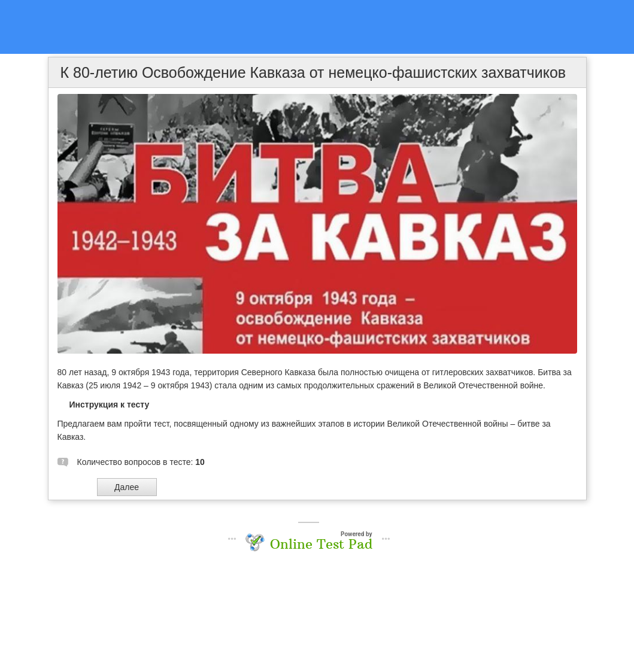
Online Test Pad (321, 544)
